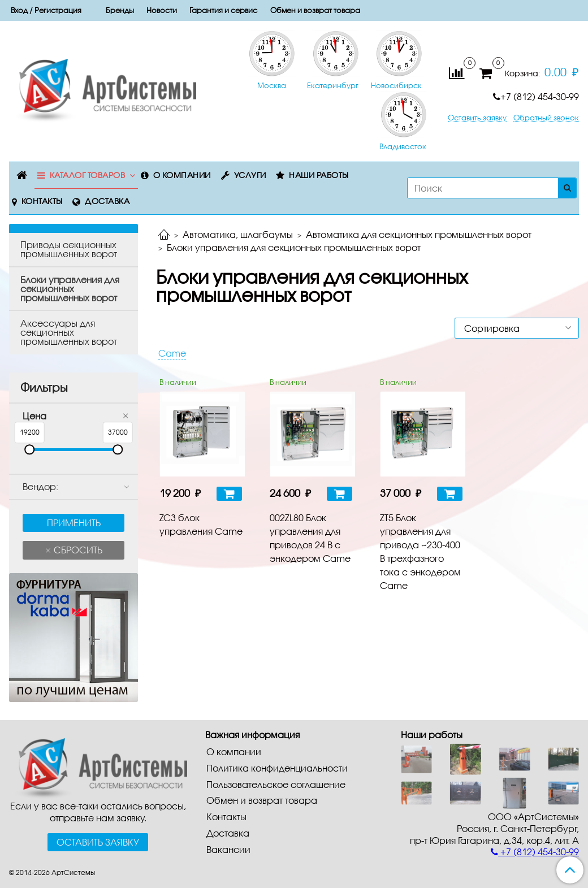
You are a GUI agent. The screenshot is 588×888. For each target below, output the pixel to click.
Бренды (120, 10)
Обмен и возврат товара (315, 10)
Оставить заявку (477, 118)
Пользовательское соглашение (276, 784)
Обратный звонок (546, 118)
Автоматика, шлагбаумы (238, 234)
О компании (182, 175)
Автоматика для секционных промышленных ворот (419, 234)
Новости (162, 10)
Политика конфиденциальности (277, 768)
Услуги (250, 175)
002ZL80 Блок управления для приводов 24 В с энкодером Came (310, 538)
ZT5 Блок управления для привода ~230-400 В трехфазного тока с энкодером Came (420, 551)
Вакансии (228, 849)
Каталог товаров (88, 175)
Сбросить (77, 550)
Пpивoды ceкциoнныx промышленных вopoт (69, 249)
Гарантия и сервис (223, 10)
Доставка (107, 201)
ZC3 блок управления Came (201, 524)
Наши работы (319, 175)
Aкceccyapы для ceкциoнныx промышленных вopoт (69, 332)
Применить (74, 523)
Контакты (42, 201)
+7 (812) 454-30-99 (536, 96)
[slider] (29, 450)
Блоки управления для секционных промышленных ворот (70, 289)
